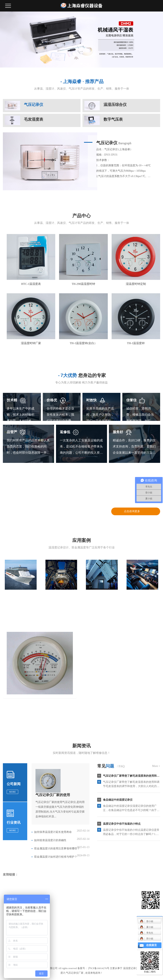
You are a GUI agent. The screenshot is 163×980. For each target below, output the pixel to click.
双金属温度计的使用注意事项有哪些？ (57, 849)
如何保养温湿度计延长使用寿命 (53, 832)
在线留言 (151, 945)
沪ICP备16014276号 (99, 968)
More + (156, 766)
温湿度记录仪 (131, 968)
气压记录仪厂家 (75, 973)
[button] (77, 64)
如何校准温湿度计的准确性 (50, 840)
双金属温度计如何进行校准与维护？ (56, 857)
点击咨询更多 (132, 511)
